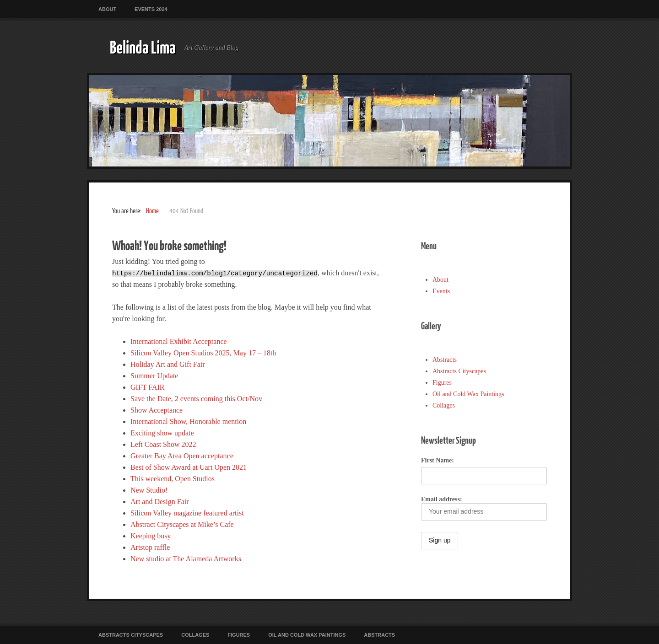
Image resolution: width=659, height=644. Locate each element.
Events (441, 291)
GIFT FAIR (148, 387)
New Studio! (149, 490)
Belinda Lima (143, 47)
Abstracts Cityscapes (459, 371)
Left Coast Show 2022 (163, 444)
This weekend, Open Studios (173, 479)
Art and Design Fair (160, 502)
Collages (444, 405)
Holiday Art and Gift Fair (168, 364)
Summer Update (154, 376)
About (107, 9)
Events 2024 (151, 9)
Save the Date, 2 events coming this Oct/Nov (196, 399)
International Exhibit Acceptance (179, 341)
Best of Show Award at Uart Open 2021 (189, 467)
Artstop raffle (150, 547)
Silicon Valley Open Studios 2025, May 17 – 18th (203, 353)
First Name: (438, 460)
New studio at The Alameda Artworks (186, 559)
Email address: (484, 508)
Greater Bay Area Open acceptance (182, 456)
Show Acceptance (157, 410)
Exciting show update (162, 433)
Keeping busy (151, 536)
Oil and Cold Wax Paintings (468, 394)
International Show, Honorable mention (188, 421)
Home (152, 211)
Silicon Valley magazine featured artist (187, 513)
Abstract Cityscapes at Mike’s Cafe (182, 524)
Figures (442, 383)
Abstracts (445, 360)
